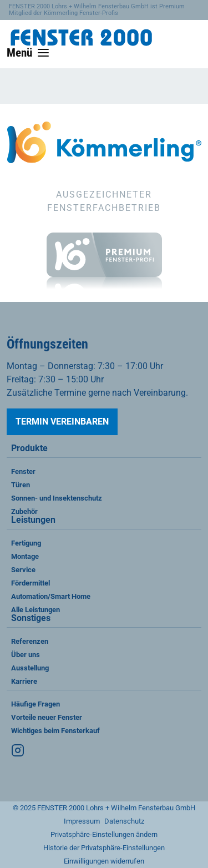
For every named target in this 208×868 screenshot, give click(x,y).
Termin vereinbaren (62, 422)
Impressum (82, 821)
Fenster (23, 471)
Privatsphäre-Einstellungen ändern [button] (104, 834)
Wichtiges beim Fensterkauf (55, 731)
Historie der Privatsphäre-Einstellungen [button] (104, 848)
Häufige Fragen (35, 704)
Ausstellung (30, 668)
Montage (25, 556)
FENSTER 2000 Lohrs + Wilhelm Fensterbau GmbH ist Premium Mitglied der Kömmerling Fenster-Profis (97, 10)
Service (23, 570)
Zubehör (24, 511)
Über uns (26, 655)
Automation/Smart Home (51, 596)
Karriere (24, 681)
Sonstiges (31, 619)
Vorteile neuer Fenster (47, 717)
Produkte (29, 449)
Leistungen (33, 520)
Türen (21, 485)
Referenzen (30, 641)
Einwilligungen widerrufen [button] (104, 861)
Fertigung (26, 543)
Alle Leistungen (35, 610)
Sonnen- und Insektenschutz (57, 498)
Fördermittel (31, 583)
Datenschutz (124, 821)
